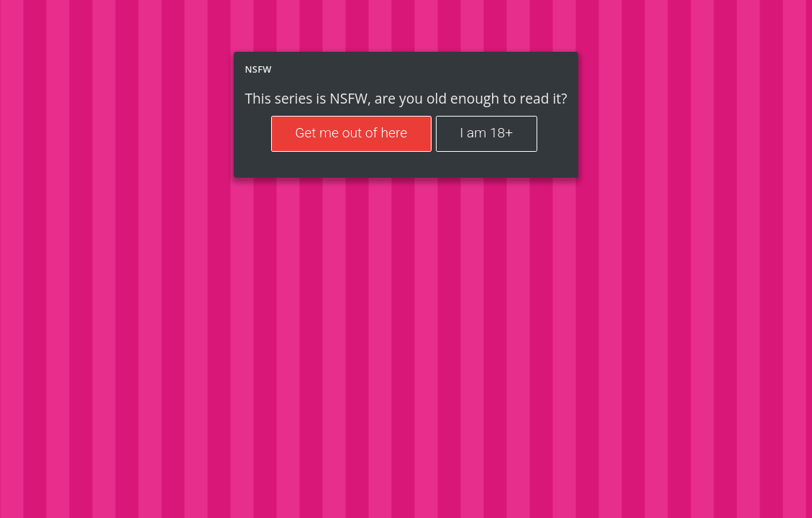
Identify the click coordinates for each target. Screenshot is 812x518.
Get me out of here (351, 133)
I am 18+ (486, 133)
